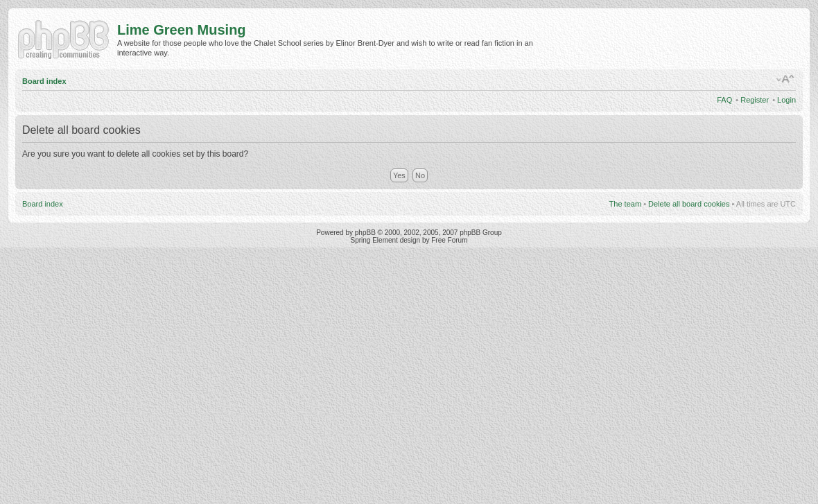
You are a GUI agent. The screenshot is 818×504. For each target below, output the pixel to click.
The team (625, 204)
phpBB (365, 233)
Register (755, 100)
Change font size (786, 79)
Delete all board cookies (689, 204)
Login (786, 100)
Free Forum (449, 240)
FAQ (724, 100)
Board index (44, 81)
